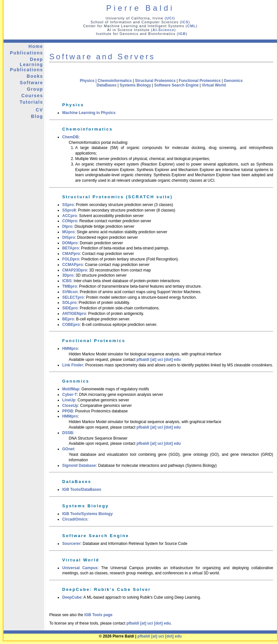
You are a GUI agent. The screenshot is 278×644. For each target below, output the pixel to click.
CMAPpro (71, 254)
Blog (37, 116)
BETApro (70, 248)
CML (192, 26)
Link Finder (73, 365)
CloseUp (70, 406)
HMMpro (70, 349)
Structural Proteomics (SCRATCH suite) (117, 197)
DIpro (67, 226)
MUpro (68, 232)
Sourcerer (71, 544)
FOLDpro (71, 259)
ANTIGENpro (74, 314)
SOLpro (69, 303)
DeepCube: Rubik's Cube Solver (107, 589)
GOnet (68, 449)
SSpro (68, 205)
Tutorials (31, 102)
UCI (170, 18)
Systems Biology (135, 85)
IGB (182, 34)
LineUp (69, 400)
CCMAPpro (72, 265)
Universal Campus (80, 568)
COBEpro (71, 325)
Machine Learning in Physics (89, 113)
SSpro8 (69, 210)
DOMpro (70, 243)
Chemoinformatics (115, 81)
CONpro (70, 221)
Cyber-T (69, 395)
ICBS (67, 281)
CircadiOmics (75, 519)
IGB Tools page (98, 615)
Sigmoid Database (79, 466)
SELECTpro (73, 297)
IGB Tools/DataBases (82, 489)
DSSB (68, 433)
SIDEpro (70, 308)
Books (35, 76)
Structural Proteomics (155, 81)
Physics (87, 81)
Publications (27, 53)
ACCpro (69, 216)
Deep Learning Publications (27, 64)
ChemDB (70, 137)
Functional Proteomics (200, 81)
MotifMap (71, 389)
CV (39, 110)
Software (31, 83)
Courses (32, 96)
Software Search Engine (176, 85)
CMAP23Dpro (75, 270)
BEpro (68, 319)
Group (35, 89)
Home (36, 46)
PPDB (68, 411)
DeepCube (72, 597)
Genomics (233, 81)
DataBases (106, 85)
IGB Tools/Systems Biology (87, 514)
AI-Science (163, 30)
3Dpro (68, 275)
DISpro (69, 237)
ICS (185, 22)
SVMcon (70, 292)
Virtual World (214, 85)
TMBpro (69, 286)
